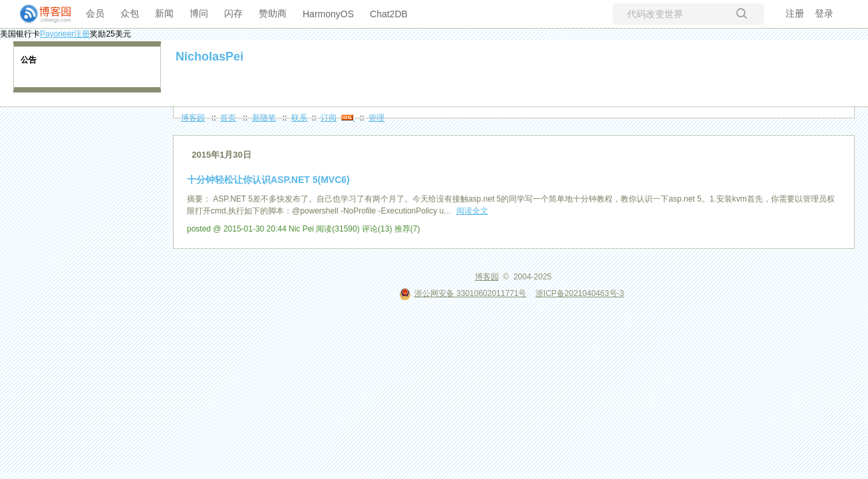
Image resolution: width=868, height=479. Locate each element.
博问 (199, 13)
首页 (228, 118)
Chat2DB (389, 14)
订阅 (329, 118)
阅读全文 (472, 211)
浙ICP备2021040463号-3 (580, 293)
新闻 (164, 13)
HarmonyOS (328, 14)
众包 (130, 13)
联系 (299, 118)
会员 (95, 13)
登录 (824, 13)
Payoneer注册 (65, 34)
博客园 (193, 118)
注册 (795, 13)
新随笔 (264, 118)
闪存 (233, 13)
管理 (376, 118)
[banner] (40, 14)
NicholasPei (210, 57)
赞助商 (273, 13)
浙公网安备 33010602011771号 (463, 293)
